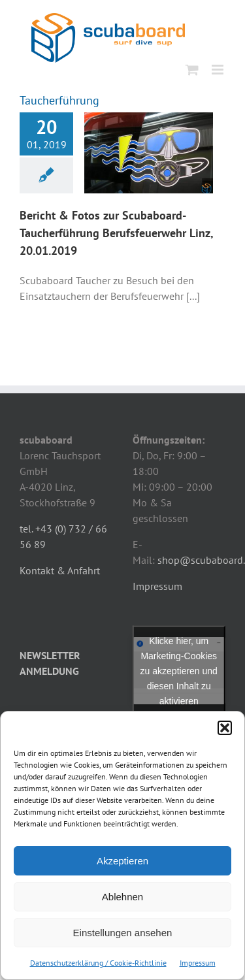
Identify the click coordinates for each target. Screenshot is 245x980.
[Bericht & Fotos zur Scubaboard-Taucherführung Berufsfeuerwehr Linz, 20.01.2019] (149, 153)
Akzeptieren (122, 861)
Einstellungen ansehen (123, 933)
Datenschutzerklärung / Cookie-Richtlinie (98, 963)
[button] (225, 728)
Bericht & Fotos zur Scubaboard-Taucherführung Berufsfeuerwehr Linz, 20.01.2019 (116, 233)
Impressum (198, 963)
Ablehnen (122, 897)
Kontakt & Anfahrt (60, 570)
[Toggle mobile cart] (192, 70)
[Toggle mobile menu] (219, 70)
